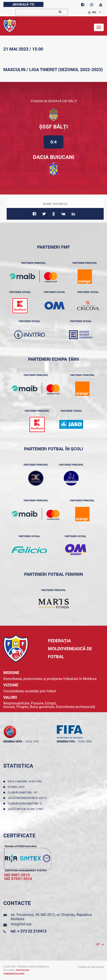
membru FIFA (66, 742)
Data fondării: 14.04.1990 (25, 782)
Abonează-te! (23, 4)
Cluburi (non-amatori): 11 (26, 804)
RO (92, 12)
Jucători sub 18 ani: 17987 (26, 809)
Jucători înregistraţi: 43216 (28, 798)
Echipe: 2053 (17, 787)
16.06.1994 (85, 742)
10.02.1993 (32, 742)
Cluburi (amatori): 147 (23, 793)
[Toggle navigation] (99, 27)
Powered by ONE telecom (91, 967)
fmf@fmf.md (21, 924)
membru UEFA (13, 742)
